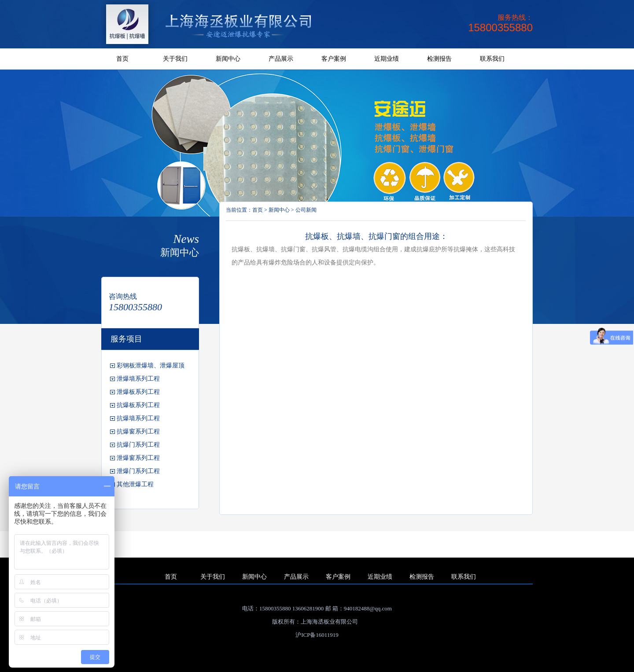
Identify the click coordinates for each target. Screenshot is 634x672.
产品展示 (281, 59)
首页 (122, 59)
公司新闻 (306, 210)
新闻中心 (228, 59)
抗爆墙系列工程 (138, 418)
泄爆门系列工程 (138, 471)
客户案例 (334, 59)
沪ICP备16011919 (317, 635)
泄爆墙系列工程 (138, 379)
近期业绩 (387, 59)
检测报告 (439, 59)
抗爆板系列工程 (138, 405)
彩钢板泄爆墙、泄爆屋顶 (151, 365)
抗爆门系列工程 (138, 445)
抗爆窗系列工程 (138, 431)
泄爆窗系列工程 (138, 458)
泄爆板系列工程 (138, 392)
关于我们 (175, 59)
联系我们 (492, 59)
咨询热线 (123, 296)
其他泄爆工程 (135, 484)
